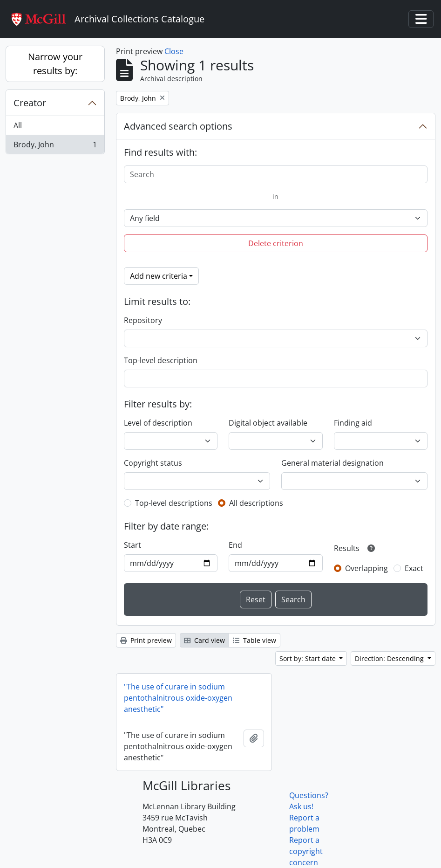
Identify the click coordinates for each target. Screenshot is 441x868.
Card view (204, 640)
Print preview (146, 640)
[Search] (276, 174)
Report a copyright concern (306, 851)
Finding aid (353, 423)
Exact (414, 568)
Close (174, 51)
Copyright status (153, 463)
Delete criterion (276, 243)
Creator (30, 103)
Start (132, 545)
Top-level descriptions (174, 503)
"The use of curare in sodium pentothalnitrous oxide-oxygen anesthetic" (178, 698)
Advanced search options (178, 126)
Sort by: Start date (309, 658)
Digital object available (268, 423)
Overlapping (366, 568)
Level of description (158, 423)
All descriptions (256, 503)
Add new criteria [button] (159, 276)
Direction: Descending (390, 658)
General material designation (332, 463)
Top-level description (161, 360)
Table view (254, 640)
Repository (143, 320)
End (235, 545)
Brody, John (55, 146)
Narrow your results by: (55, 64)
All (18, 125)
